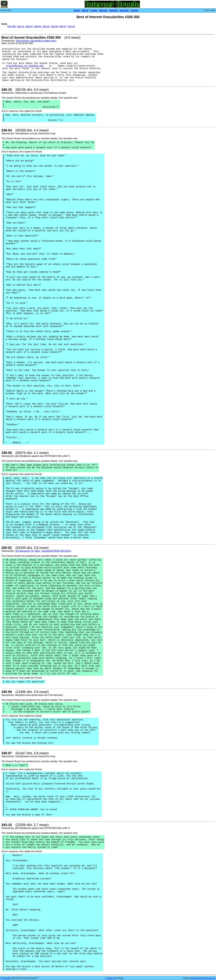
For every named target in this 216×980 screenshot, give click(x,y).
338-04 (29, 27)
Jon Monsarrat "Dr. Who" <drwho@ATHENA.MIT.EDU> (43, 551)
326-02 (46, 27)
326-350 (11, 27)
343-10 (71, 27)
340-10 (21, 27)
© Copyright (6, 978)
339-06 (37, 27)
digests (103, 10)
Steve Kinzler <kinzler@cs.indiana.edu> (36, 41)
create (94, 10)
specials (124, 10)
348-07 (63, 27)
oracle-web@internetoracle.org (202, 978)
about (85, 10)
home (77, 10)
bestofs (113, 10)
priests (134, 10)
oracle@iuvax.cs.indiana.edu (25, 66)
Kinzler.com (112, 978)
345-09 (54, 27)
